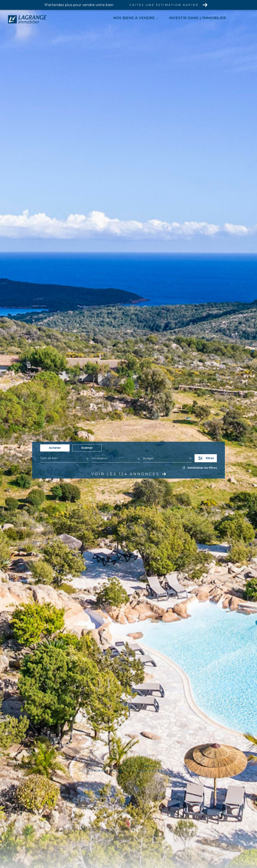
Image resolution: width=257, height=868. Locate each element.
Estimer (87, 448)
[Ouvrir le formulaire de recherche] (206, 458)
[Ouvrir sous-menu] (157, 18)
